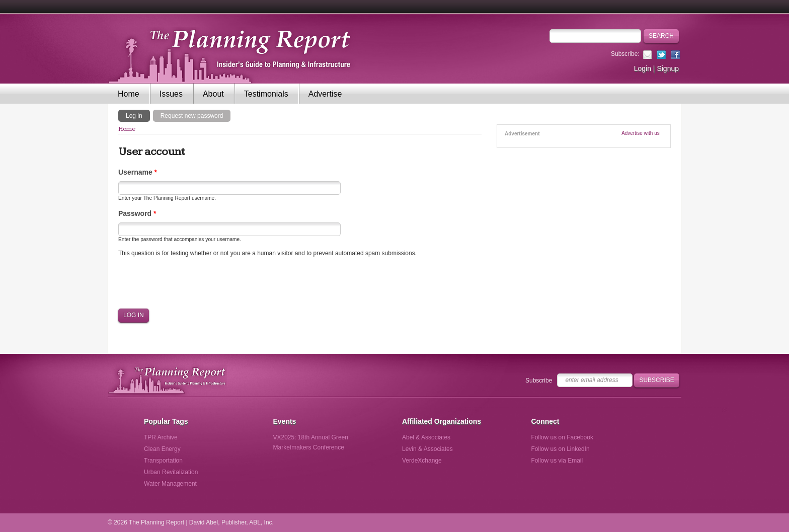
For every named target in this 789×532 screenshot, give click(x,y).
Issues (171, 94)
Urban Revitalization (171, 472)
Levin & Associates (427, 449)
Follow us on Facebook (562, 437)
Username (138, 172)
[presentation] (195, 283)
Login (643, 68)
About (213, 94)
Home (129, 94)
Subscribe (539, 381)
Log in (138, 115)
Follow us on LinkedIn (561, 449)
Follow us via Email (557, 461)
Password (137, 213)
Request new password (192, 116)
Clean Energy (162, 449)
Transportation (163, 461)
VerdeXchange (422, 461)
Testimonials (266, 94)
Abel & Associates (426, 437)
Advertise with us (641, 133)
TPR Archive (161, 437)
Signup (668, 68)
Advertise (325, 94)
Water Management (170, 484)
